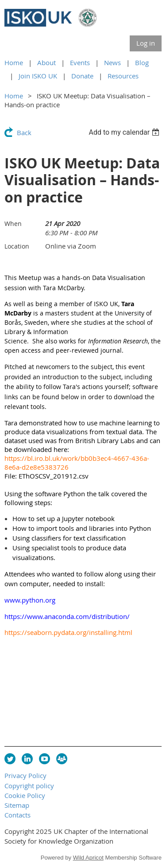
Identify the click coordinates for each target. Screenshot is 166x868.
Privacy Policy (25, 775)
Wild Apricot (88, 858)
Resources (123, 76)
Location (17, 246)
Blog (142, 62)
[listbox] (125, 132)
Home (14, 62)
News (112, 62)
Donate (82, 76)
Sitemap (17, 805)
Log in (146, 43)
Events (80, 62)
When (13, 224)
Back (24, 132)
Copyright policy (29, 786)
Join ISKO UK (38, 76)
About (46, 62)
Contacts (17, 815)
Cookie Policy (25, 795)
